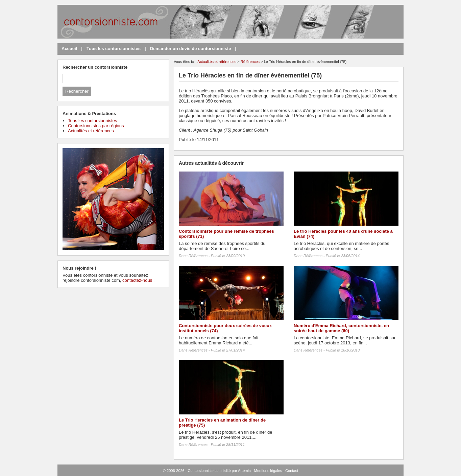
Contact (292, 471)
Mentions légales (268, 471)
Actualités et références (217, 62)
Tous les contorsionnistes (114, 49)
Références (250, 62)
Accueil (69, 49)
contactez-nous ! (138, 280)
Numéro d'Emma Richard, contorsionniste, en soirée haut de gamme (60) (341, 328)
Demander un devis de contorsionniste (191, 49)
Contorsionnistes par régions (96, 126)
